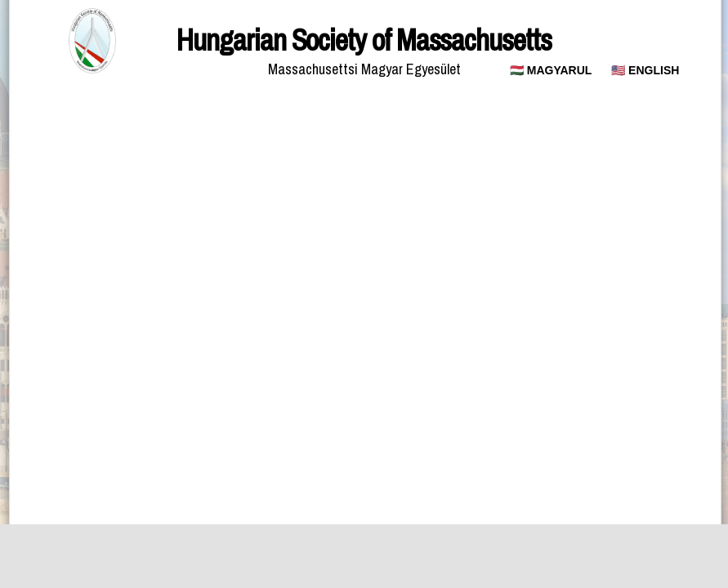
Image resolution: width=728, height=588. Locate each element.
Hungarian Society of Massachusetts (364, 40)
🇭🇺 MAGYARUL (551, 70)
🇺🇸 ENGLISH (645, 70)
